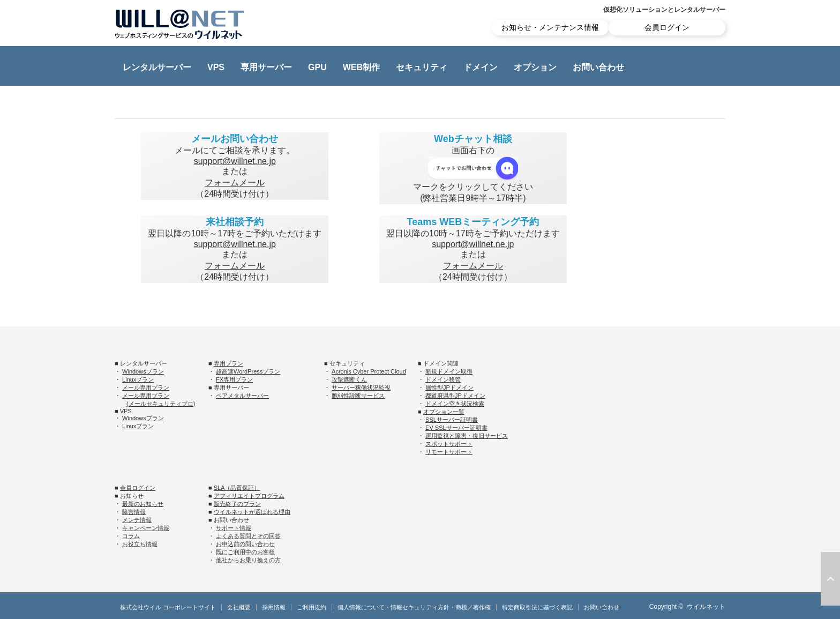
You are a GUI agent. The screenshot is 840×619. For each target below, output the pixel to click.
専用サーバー (266, 67)
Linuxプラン (138, 379)
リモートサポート (449, 452)
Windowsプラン (143, 371)
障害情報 (134, 512)
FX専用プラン (234, 379)
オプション (535, 67)
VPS (216, 67)
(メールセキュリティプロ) (161, 404)
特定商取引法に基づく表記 (537, 607)
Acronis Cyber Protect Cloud (369, 371)
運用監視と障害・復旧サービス (467, 436)
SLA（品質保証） (237, 488)
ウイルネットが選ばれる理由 (252, 512)
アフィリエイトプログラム (249, 496)
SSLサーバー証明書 (452, 420)
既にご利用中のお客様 (245, 552)
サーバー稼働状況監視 (361, 387)
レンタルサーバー (157, 67)
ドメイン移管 (443, 379)
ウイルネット (706, 607)
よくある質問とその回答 (248, 536)
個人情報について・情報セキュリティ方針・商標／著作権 (414, 607)
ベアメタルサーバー (242, 396)
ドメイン (481, 67)
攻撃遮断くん (349, 379)
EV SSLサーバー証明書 (456, 428)
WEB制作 (361, 67)
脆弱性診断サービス (358, 396)
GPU (317, 67)
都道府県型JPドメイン (455, 396)
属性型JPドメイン (449, 387)
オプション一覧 (444, 412)
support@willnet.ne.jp (235, 161)
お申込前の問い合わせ (245, 544)
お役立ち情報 (140, 544)
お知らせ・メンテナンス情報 (550, 27)
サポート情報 (234, 528)
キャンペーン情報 (146, 528)
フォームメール (235, 182)
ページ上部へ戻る (830, 579)
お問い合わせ (598, 67)
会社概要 (239, 607)
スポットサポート (449, 444)
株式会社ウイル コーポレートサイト (168, 607)
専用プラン (228, 363)
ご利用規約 (312, 607)
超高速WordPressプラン (248, 371)
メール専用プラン (146, 387)
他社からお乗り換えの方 (248, 560)
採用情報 (274, 607)
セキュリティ (422, 67)
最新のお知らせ (143, 504)
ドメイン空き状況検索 (455, 404)
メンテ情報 (137, 520)
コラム (131, 536)
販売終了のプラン (237, 504)
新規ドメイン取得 (449, 371)
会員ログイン (667, 27)
